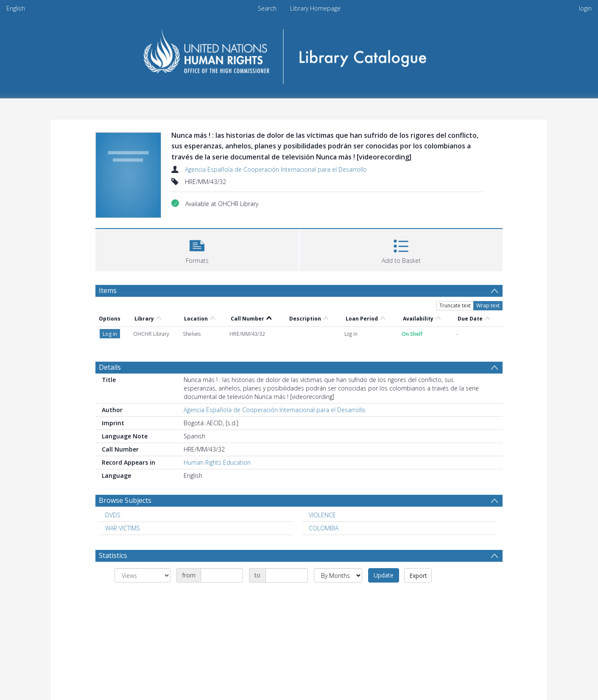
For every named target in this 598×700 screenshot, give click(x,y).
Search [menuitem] (267, 8)
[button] (197, 249)
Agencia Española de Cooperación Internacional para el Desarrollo (276, 169)
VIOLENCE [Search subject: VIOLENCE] (322, 515)
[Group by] (143, 575)
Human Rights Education (217, 462)
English (16, 8)
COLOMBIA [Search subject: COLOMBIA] (324, 528)
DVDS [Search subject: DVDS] (113, 515)
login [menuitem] (585, 8)
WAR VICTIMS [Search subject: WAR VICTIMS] (123, 528)
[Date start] (222, 575)
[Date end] (287, 575)
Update (384, 575)
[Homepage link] (299, 54)
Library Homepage (315, 8)
